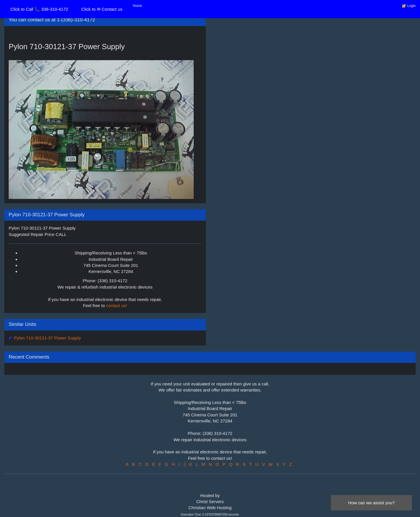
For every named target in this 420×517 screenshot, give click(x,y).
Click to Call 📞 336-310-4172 (39, 9)
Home (138, 6)
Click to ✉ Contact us (102, 9)
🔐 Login (409, 6)
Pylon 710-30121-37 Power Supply (47, 338)
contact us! (117, 305)
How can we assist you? (372, 503)
